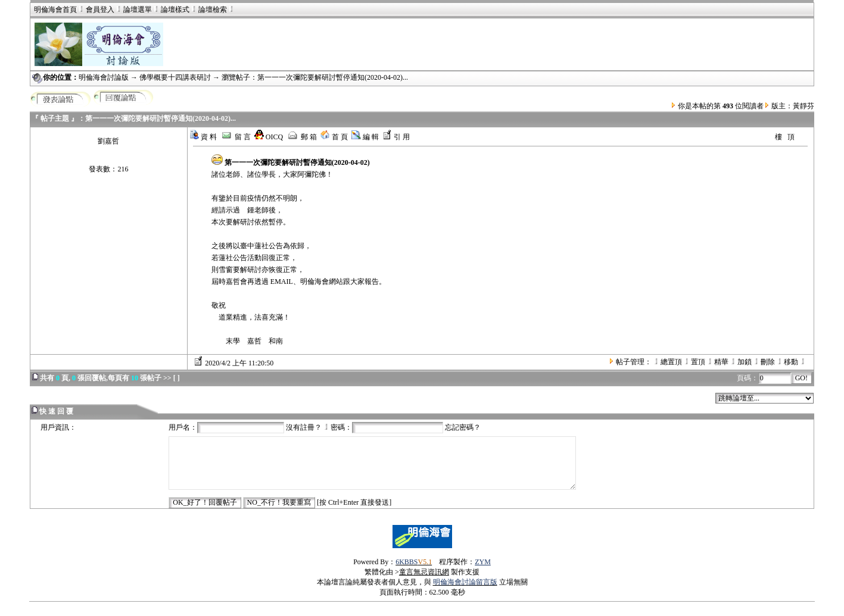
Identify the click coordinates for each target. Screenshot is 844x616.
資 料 (203, 137)
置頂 (698, 362)
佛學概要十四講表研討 (175, 77)
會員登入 (96, 10)
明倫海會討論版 (104, 77)
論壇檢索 (213, 10)
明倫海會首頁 (55, 10)
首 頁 (334, 137)
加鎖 (745, 362)
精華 (721, 362)
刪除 (768, 362)
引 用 (396, 137)
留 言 (236, 137)
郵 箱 (302, 137)
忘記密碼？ (463, 427)
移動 (791, 362)
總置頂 (671, 362)
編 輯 (365, 137)
